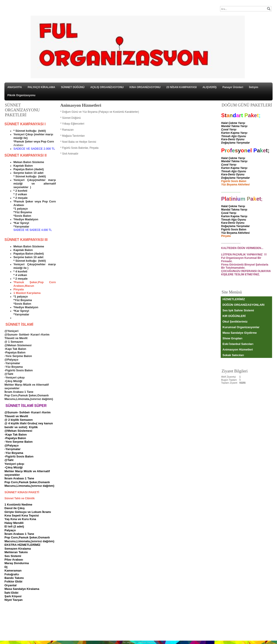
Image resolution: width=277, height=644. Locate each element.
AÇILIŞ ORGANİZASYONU (107, 87)
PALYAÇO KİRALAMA (41, 87)
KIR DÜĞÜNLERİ (234, 316)
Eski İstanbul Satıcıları (238, 344)
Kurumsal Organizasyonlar (241, 327)
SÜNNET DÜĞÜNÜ (73, 87)
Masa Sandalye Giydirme (240, 333)
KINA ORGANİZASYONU (145, 87)
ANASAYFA (15, 87)
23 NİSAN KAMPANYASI (181, 87)
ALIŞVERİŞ (209, 87)
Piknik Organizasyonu (21, 95)
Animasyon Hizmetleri (238, 350)
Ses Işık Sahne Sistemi (238, 310)
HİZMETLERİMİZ (234, 299)
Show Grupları (232, 338)
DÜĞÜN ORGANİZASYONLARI (243, 305)
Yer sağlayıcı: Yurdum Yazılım (138, 642)
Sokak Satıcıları (233, 355)
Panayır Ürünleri (233, 87)
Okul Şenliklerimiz (235, 322)
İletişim (253, 87)
